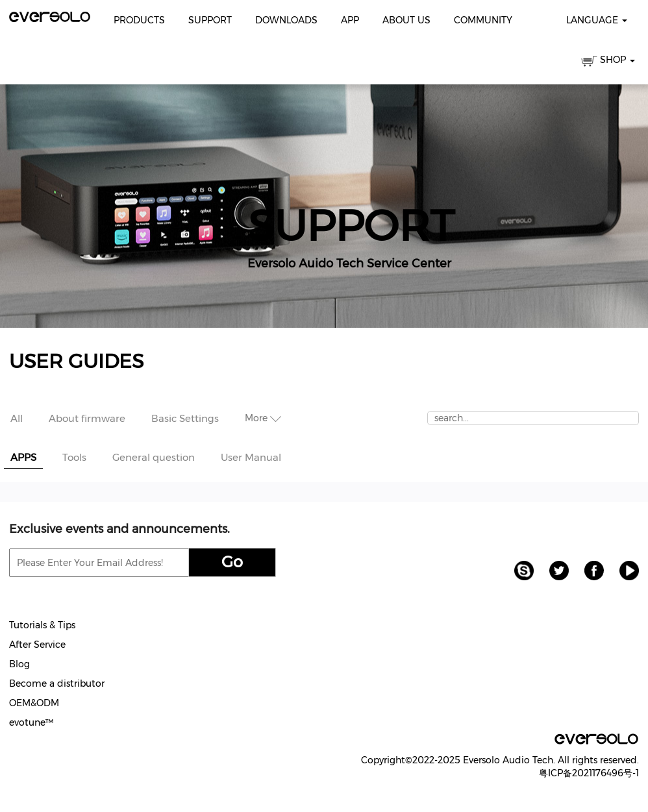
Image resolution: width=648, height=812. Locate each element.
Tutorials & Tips (42, 625)
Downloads (286, 20)
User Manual (251, 457)
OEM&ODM (34, 703)
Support (210, 20)
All (17, 418)
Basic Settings (185, 418)
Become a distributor (57, 683)
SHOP (608, 62)
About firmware (87, 418)
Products (139, 20)
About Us (406, 20)
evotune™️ (31, 722)
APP (350, 20)
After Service (37, 645)
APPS (23, 457)
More (263, 418)
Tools (74, 457)
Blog (19, 664)
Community (483, 20)
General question (154, 457)
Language (597, 20)
